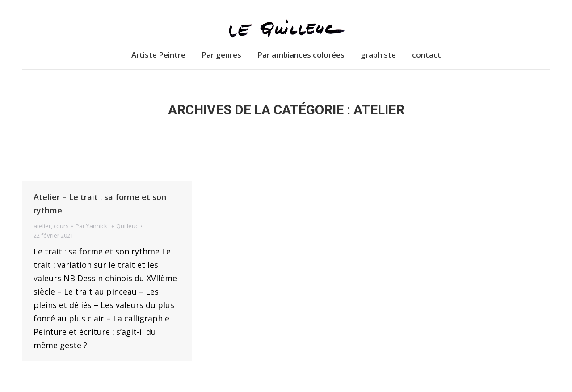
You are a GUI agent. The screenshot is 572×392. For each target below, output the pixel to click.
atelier (42, 226)
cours (61, 226)
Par (107, 226)
